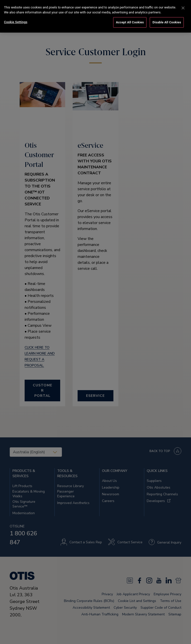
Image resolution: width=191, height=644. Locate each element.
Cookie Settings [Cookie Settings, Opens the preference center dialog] (16, 22)
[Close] (183, 8)
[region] (95, 16)
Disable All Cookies (167, 22)
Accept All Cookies (130, 22)
